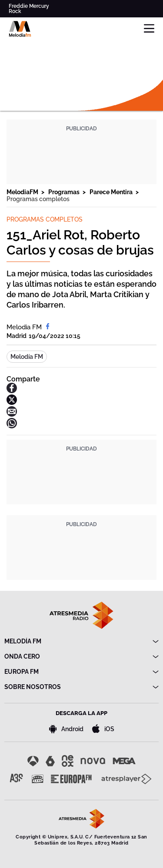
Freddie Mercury (29, 6)
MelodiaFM (23, 192)
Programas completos (38, 199)
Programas (65, 192)
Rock (15, 11)
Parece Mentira (112, 192)
